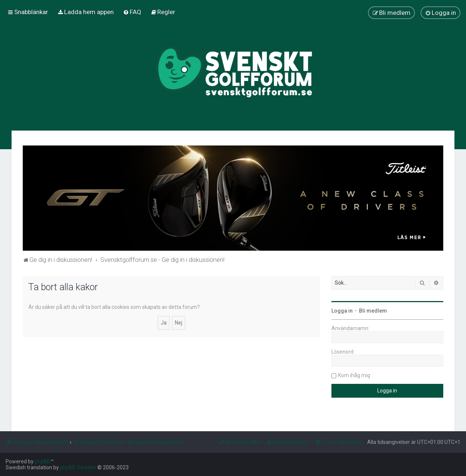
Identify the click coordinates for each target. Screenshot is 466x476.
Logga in (342, 311)
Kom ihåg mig (354, 375)
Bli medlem (373, 311)
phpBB (42, 461)
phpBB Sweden (78, 467)
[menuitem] (86, 12)
